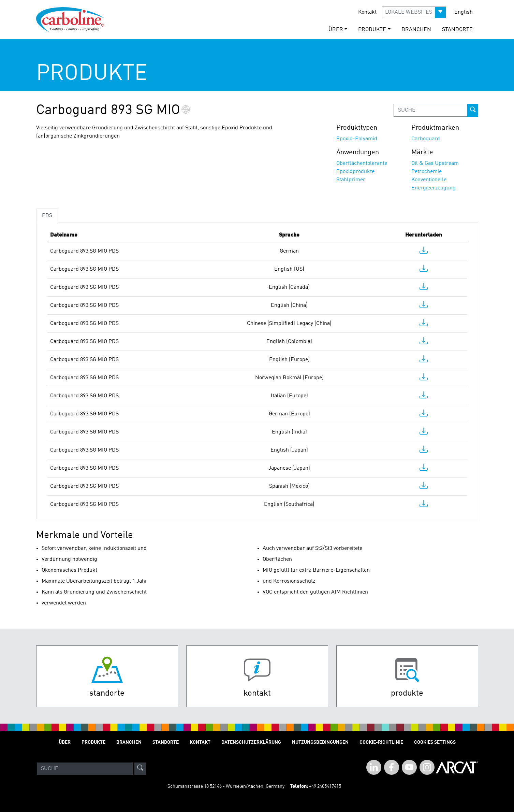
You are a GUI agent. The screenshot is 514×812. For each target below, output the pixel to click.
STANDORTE (457, 30)
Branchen (416, 30)
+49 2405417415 (325, 786)
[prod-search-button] (473, 110)
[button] (414, 12)
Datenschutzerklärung (251, 742)
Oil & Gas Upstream (435, 163)
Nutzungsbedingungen (320, 742)
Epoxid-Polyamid (357, 139)
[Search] (85, 769)
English (464, 12)
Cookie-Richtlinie (381, 742)
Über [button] (336, 30)
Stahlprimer (351, 180)
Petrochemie (427, 172)
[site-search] (140, 769)
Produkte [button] (372, 30)
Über (65, 742)
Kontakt (367, 12)
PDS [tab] (47, 216)
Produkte (93, 742)
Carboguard (426, 139)
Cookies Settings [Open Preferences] (435, 742)
